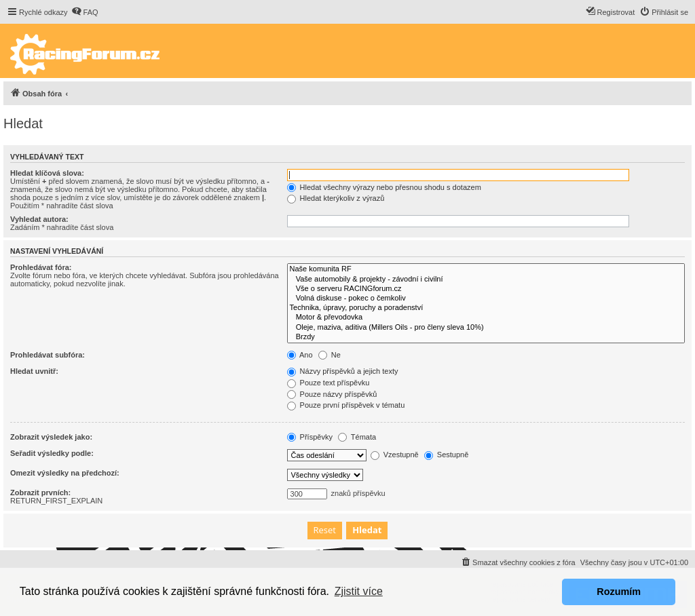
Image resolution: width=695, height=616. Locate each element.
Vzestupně (395, 455)
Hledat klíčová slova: (47, 173)
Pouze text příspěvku (328, 383)
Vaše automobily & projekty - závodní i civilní (486, 280)
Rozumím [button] (619, 592)
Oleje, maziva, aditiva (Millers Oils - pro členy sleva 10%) (486, 328)
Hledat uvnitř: (34, 371)
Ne (330, 355)
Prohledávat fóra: (41, 267)
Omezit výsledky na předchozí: (65, 473)
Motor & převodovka (486, 317)
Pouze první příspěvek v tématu (346, 405)
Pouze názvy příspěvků (332, 394)
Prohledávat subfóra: (48, 355)
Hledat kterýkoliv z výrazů (336, 198)
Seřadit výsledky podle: (52, 453)
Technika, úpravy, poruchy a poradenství (486, 308)
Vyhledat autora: (39, 219)
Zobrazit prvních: (40, 493)
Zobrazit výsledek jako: (51, 437)
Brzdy (486, 337)
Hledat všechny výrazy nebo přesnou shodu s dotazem (384, 187)
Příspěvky (310, 437)
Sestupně (447, 455)
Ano (300, 355)
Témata (357, 437)
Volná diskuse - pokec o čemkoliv (486, 299)
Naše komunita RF (486, 269)
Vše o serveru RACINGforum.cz (486, 289)
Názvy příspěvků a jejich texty (343, 371)
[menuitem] (85, 12)
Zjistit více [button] (359, 591)
